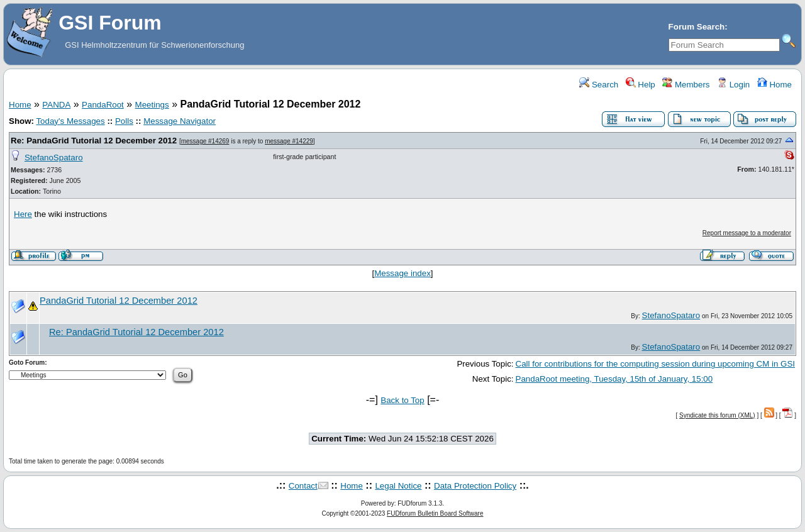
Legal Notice (398, 486)
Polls (124, 121)
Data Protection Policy (475, 486)
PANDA (56, 105)
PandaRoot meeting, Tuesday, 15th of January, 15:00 (614, 379)
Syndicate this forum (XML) (717, 415)
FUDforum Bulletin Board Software (435, 513)
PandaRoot (103, 105)
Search (599, 85)
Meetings (152, 105)
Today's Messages (70, 121)
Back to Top (402, 400)
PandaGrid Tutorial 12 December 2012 (119, 301)
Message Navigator (180, 121)
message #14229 (289, 141)
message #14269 (205, 141)
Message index (402, 273)
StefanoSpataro (54, 158)
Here (23, 214)
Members (686, 85)
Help (641, 85)
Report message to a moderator (747, 233)
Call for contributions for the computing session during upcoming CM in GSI (655, 364)
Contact (303, 486)
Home (774, 85)
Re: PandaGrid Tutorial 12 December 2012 (94, 141)
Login (733, 85)
